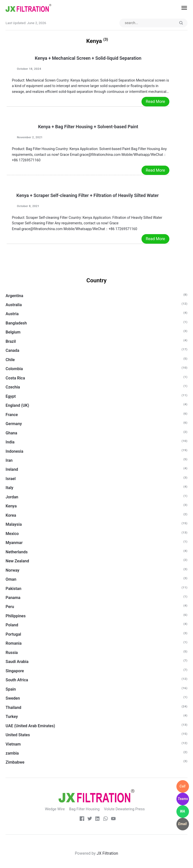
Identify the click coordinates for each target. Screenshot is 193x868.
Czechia (13, 387)
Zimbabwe (15, 762)
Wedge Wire (54, 809)
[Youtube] (114, 819)
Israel (11, 479)
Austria (12, 314)
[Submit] (181, 23)
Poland (12, 625)
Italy (9, 488)
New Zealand (17, 561)
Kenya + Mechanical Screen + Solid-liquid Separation (88, 58)
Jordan (12, 497)
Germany (14, 424)
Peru (10, 607)
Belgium (13, 332)
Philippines (16, 616)
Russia (12, 653)
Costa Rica (15, 378)
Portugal (13, 635)
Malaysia (14, 525)
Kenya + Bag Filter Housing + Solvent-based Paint (88, 127)
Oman (11, 580)
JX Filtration (108, 853)
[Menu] (181, 8)
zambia (12, 753)
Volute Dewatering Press (125, 809)
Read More (155, 102)
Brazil (11, 342)
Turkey (12, 717)
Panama (13, 598)
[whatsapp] (106, 819)
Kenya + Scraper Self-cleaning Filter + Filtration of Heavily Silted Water (88, 195)
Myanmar (14, 543)
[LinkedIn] (98, 819)
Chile (10, 360)
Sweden (13, 698)
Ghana (11, 433)
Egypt (11, 396)
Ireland (12, 470)
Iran (9, 461)
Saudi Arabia (17, 662)
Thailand (13, 708)
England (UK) (17, 406)
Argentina (14, 296)
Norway (12, 570)
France (12, 415)
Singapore (15, 671)
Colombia (14, 369)
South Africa (17, 680)
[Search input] (153, 23)
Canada (12, 351)
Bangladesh (16, 323)
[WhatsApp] (183, 812)
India (10, 442)
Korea (11, 515)
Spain (11, 689)
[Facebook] (81, 819)
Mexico (12, 534)
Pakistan (13, 589)
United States (18, 735)
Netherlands (17, 552)
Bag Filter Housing (84, 809)
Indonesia (14, 451)
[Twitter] (89, 819)
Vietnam (13, 744)
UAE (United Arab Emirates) (30, 726)
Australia (14, 305)
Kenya (11, 506)
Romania (13, 644)
